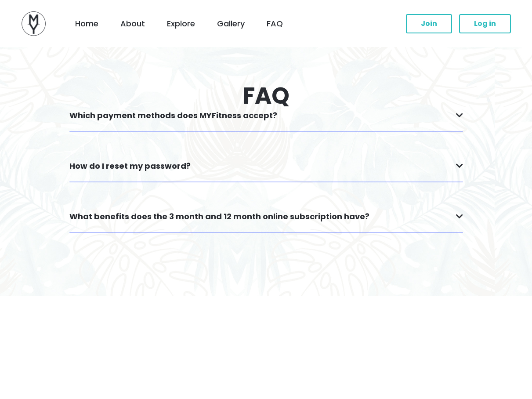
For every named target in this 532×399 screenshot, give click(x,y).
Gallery (231, 24)
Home (87, 24)
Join (429, 24)
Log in (485, 24)
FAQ (275, 24)
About (133, 24)
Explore (181, 24)
